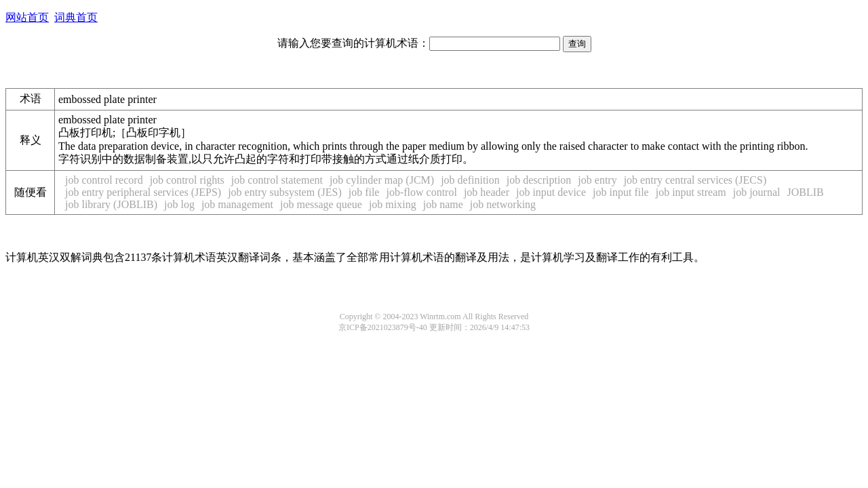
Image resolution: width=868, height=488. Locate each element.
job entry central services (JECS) (695, 180)
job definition (470, 180)
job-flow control (421, 192)
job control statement (277, 180)
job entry (597, 180)
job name (443, 204)
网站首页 (27, 17)
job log (179, 204)
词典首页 (76, 17)
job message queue (321, 204)
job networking (503, 204)
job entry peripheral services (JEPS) (143, 192)
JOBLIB (805, 192)
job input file (621, 192)
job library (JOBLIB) (111, 204)
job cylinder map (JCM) (382, 180)
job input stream (691, 192)
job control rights (187, 180)
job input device (551, 192)
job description (539, 180)
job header (487, 192)
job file (364, 192)
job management (237, 204)
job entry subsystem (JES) (285, 192)
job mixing (393, 204)
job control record (104, 180)
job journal (757, 192)
